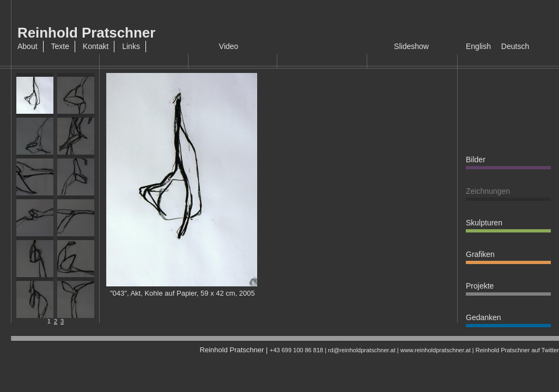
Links (131, 46)
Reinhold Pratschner (86, 33)
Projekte (480, 286)
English (478, 46)
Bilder (476, 160)
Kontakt (96, 46)
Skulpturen (484, 223)
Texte (60, 46)
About (28, 46)
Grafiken (480, 254)
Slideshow (411, 46)
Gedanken (484, 317)
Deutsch (515, 46)
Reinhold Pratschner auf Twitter (517, 350)
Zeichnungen (488, 191)
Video (229, 46)
